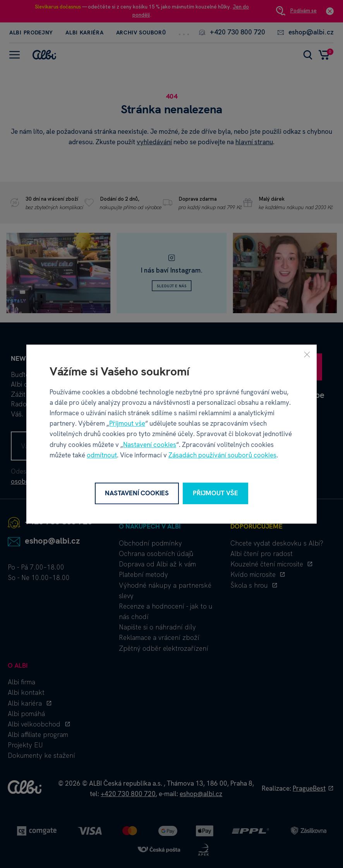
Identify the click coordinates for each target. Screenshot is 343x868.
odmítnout (102, 455)
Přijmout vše (127, 423)
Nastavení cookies (150, 445)
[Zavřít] (307, 354)
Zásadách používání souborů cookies (222, 455)
